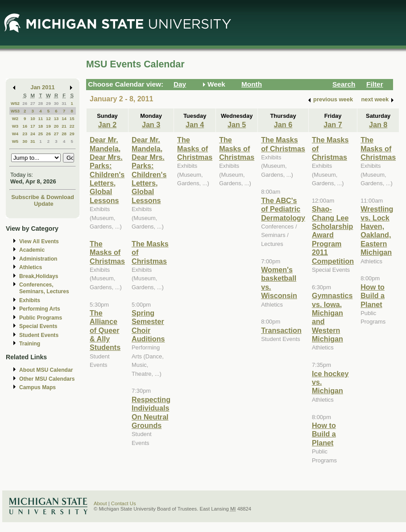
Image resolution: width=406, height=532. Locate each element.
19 (48, 126)
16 (25, 126)
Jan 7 (333, 125)
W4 (15, 134)
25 (40, 134)
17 (33, 126)
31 (64, 103)
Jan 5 (237, 125)
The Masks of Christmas (107, 252)
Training (30, 344)
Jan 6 (283, 125)
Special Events (38, 326)
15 (72, 118)
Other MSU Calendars (47, 379)
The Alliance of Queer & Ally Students (105, 330)
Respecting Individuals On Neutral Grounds (151, 412)
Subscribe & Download (43, 197)
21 (64, 126)
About (100, 503)
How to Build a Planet (324, 434)
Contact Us (124, 503)
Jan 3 (151, 125)
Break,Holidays (39, 276)
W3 (15, 126)
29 (48, 103)
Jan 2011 (43, 87)
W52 (15, 103)
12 (48, 118)
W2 (15, 118)
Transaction (281, 330)
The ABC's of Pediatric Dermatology (283, 209)
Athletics (31, 267)
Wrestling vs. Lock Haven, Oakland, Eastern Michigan (377, 231)
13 (56, 118)
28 (40, 103)
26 (25, 103)
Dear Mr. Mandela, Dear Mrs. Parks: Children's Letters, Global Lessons (107, 170)
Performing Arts (40, 309)
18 (40, 126)
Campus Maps (37, 387)
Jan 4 (195, 125)
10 (33, 118)
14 (64, 118)
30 (56, 103)
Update (44, 204)
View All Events (39, 241)
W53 (15, 111)
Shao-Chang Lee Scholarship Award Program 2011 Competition (333, 235)
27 (33, 103)
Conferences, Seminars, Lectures (44, 288)
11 (40, 118)
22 (72, 126)
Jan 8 (378, 125)
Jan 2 (107, 125)
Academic (32, 250)
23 (25, 134)
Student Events (39, 335)
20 (56, 126)
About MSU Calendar (46, 370)
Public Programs (41, 318)
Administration (38, 259)
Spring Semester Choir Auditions (148, 326)
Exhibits (30, 300)
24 (33, 134)
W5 (15, 141)
